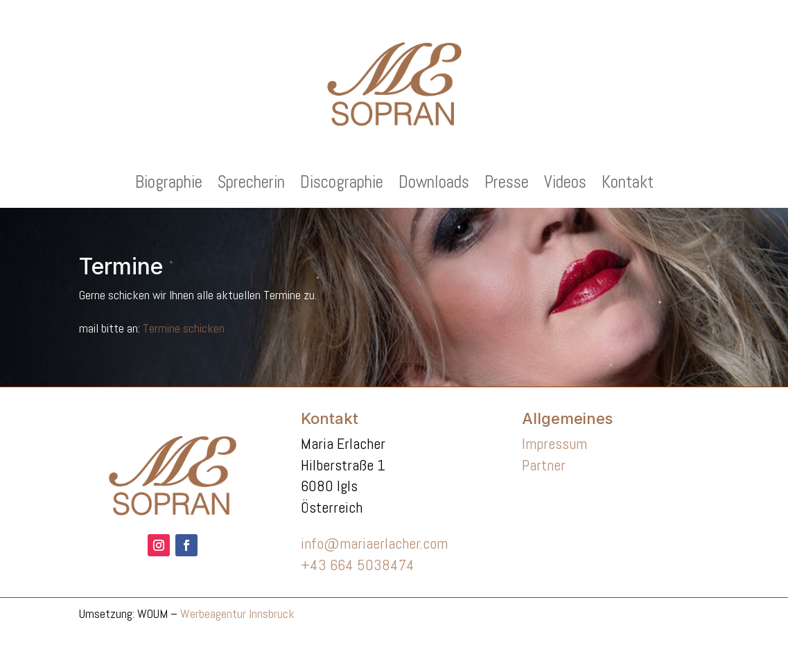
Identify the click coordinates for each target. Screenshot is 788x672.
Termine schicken (184, 328)
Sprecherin (251, 185)
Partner (544, 465)
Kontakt (628, 185)
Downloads (434, 185)
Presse (507, 185)
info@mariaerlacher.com (374, 543)
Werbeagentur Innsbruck (237, 613)
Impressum (554, 443)
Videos (565, 185)
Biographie (169, 185)
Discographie (342, 185)
